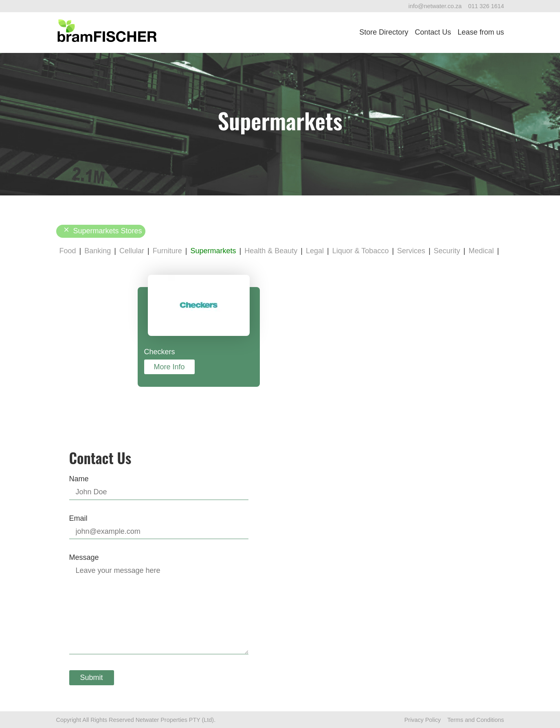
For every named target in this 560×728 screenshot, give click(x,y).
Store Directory (384, 32)
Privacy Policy (423, 720)
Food (68, 251)
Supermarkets (213, 251)
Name (79, 479)
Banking (98, 251)
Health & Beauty (271, 251)
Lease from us (481, 32)
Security (447, 251)
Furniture (167, 251)
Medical (481, 251)
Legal (315, 251)
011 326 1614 (486, 6)
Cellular (132, 251)
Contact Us (433, 32)
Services (411, 251)
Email (78, 518)
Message (84, 557)
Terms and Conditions (475, 720)
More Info (169, 367)
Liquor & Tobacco (361, 251)
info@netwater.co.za (435, 6)
